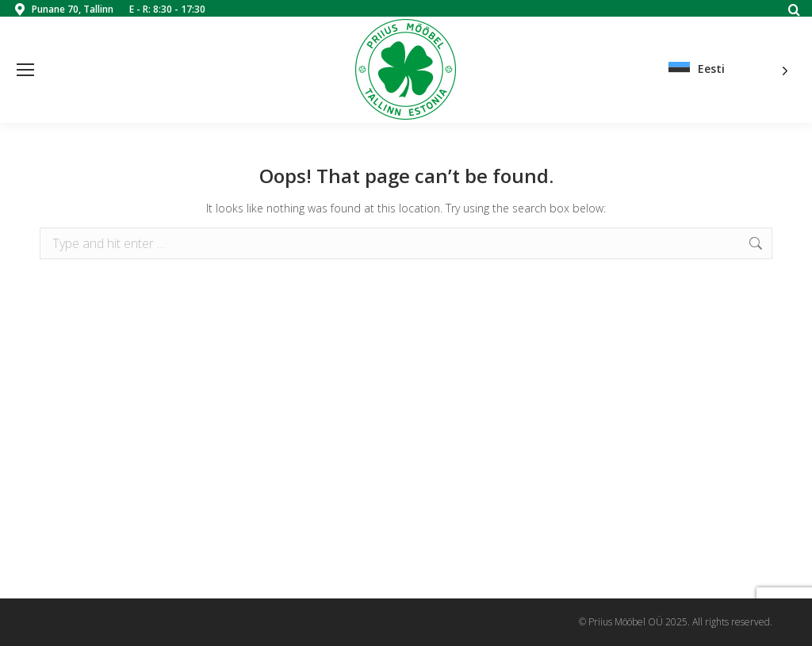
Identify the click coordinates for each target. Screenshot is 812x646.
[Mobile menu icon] (25, 70)
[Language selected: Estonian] (728, 70)
